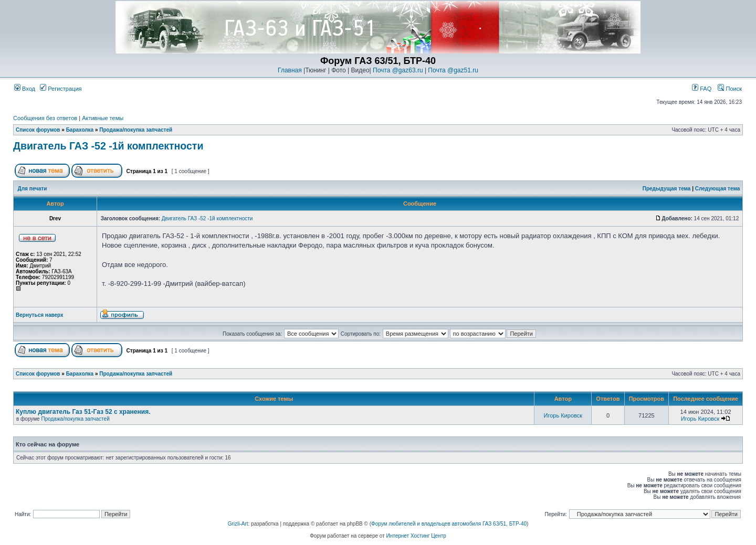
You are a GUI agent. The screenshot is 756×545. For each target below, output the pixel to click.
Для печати (33, 189)
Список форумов (38, 130)
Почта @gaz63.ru (398, 70)
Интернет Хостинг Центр (416, 536)
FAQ (702, 89)
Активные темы (103, 118)
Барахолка (80, 130)
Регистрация (61, 89)
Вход (25, 89)
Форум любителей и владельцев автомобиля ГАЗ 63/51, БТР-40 (449, 524)
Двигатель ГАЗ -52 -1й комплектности (108, 146)
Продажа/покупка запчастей (136, 130)
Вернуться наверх (40, 315)
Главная (290, 70)
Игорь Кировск (563, 415)
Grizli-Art (238, 524)
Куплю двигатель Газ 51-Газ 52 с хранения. (83, 412)
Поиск (730, 89)
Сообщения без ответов (45, 118)
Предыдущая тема (667, 189)
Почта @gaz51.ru (453, 70)
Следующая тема (717, 189)
